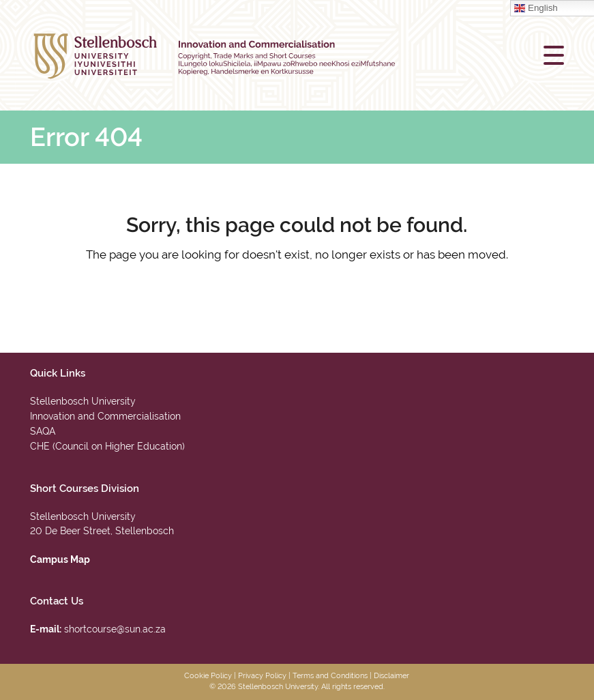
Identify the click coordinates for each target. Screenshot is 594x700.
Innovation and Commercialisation (105, 416)
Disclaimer (391, 676)
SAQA (43, 431)
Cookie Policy (208, 676)
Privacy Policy (262, 676)
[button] (554, 55)
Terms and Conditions (330, 676)
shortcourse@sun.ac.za (115, 629)
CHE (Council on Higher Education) (107, 446)
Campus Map (60, 559)
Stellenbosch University (83, 401)
